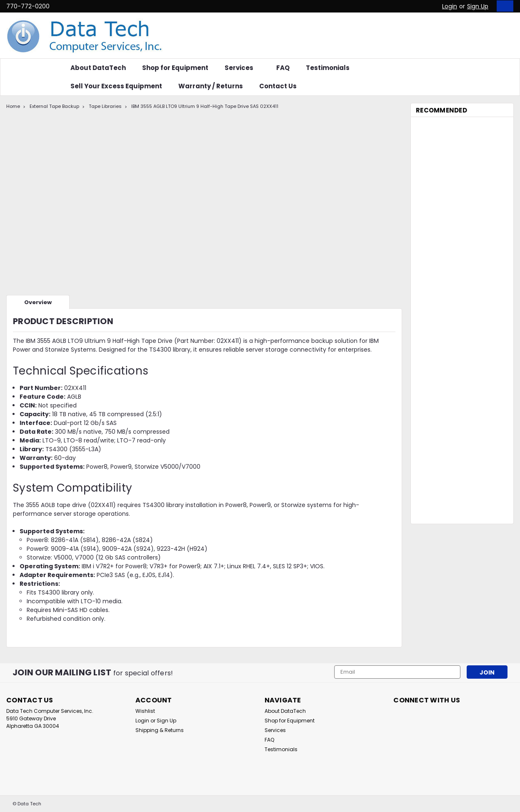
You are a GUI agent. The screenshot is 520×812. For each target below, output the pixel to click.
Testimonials (328, 68)
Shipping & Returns (160, 730)
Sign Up (478, 6)
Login (450, 6)
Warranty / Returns (211, 86)
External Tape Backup (54, 106)
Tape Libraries (105, 106)
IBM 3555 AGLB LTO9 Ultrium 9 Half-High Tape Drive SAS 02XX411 (205, 106)
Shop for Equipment (175, 68)
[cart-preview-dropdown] (503, 6)
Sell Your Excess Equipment (116, 86)
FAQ (283, 68)
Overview (38, 302)
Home (13, 106)
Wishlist (145, 711)
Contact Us (278, 86)
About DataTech (98, 68)
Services (242, 68)
